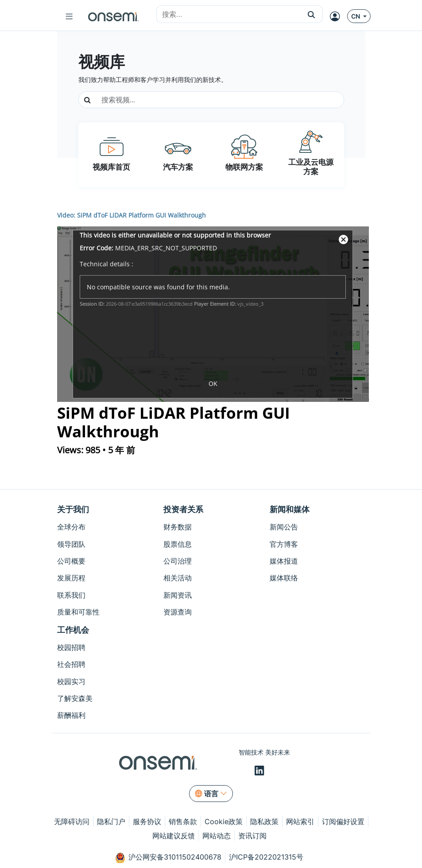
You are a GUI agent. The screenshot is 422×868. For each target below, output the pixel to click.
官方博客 (284, 544)
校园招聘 (71, 647)
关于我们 (73, 509)
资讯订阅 (252, 836)
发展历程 (71, 578)
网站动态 (217, 836)
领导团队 (71, 544)
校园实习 (71, 681)
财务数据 (178, 527)
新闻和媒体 (290, 509)
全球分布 (71, 527)
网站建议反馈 (174, 836)
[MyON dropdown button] (338, 16)
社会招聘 (71, 664)
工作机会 (73, 630)
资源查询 (178, 612)
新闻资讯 (178, 595)
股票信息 (178, 544)
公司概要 (71, 561)
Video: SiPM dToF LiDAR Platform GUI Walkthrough (132, 215)
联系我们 (71, 595)
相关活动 (178, 578)
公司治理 (178, 561)
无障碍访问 (72, 821)
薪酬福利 (71, 715)
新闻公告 (284, 527)
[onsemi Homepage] (113, 16)
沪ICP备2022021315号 (266, 857)
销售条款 (183, 821)
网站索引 (300, 821)
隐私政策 (264, 821)
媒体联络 (284, 578)
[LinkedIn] (261, 771)
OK (213, 383)
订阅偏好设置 (343, 821)
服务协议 (147, 821)
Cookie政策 (224, 821)
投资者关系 (183, 509)
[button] (312, 14)
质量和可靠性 (78, 612)
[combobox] (228, 15)
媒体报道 (284, 561)
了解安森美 (75, 698)
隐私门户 (111, 821)
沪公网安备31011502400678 (168, 858)
